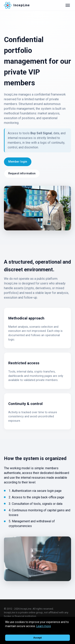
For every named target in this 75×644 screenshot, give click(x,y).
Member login (18, 162)
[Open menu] (68, 5)
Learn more (44, 626)
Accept (37, 638)
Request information (22, 173)
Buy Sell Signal (41, 133)
